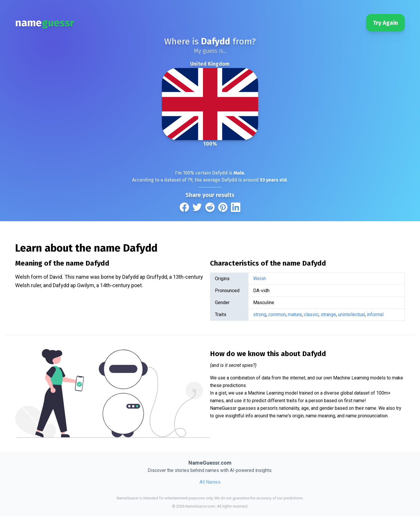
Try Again (385, 23)
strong (260, 314)
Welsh (260, 279)
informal (375, 314)
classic (311, 314)
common (277, 314)
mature (295, 314)
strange (328, 314)
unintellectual (351, 314)
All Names (210, 482)
